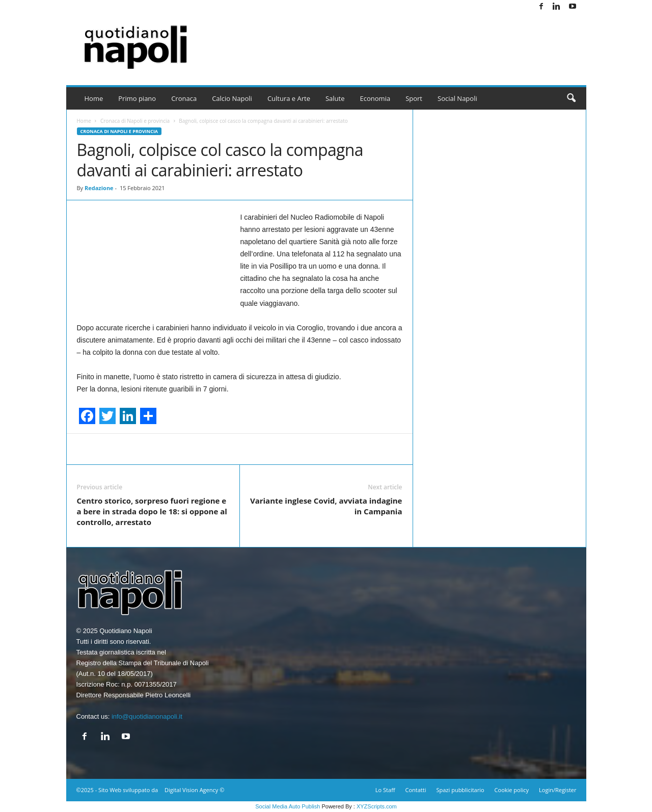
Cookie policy (512, 790)
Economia (375, 98)
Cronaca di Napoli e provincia (135, 121)
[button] (571, 98)
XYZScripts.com (377, 806)
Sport (414, 98)
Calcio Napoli (232, 98)
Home (94, 98)
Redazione (99, 188)
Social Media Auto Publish (288, 806)
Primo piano (137, 98)
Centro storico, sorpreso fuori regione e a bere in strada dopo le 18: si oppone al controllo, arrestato (152, 511)
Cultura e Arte (289, 98)
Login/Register (558, 790)
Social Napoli (457, 98)
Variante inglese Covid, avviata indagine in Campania (326, 506)
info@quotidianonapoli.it (147, 716)
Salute (335, 98)
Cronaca (184, 98)
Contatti (416, 790)
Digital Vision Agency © (194, 790)
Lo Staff (385, 790)
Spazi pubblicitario (460, 790)
